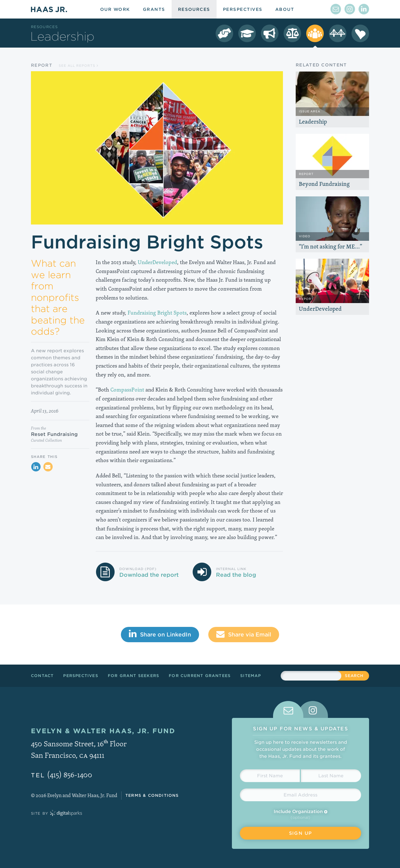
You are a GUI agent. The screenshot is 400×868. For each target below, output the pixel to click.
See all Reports (78, 65)
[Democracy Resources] (224, 33)
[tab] (288, 709)
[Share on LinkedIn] (36, 467)
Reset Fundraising (54, 434)
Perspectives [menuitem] (243, 9)
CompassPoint (127, 389)
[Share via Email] (48, 467)
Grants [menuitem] (154, 9)
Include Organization (300, 811)
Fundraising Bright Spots (157, 312)
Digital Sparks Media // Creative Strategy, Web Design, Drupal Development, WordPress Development (66, 813)
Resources (44, 27)
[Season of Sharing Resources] (360, 33)
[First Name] (270, 776)
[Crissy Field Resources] (338, 33)
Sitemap (251, 676)
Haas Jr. (49, 9)
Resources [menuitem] (194, 9)
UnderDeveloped (157, 262)
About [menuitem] (285, 9)
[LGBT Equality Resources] (292, 33)
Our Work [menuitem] (115, 9)
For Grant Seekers (133, 676)
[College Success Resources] (247, 33)
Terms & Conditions (152, 795)
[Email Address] (300, 795)
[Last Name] (331, 776)
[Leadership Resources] (315, 33)
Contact (42, 676)
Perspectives (81, 676)
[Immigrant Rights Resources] (270, 33)
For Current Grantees (200, 676)
